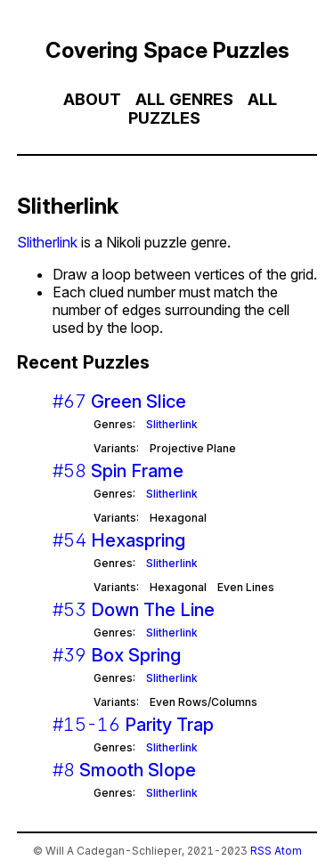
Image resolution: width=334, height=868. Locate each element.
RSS (261, 851)
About (92, 99)
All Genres (184, 99)
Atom (288, 851)
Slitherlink (47, 242)
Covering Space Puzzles (167, 50)
